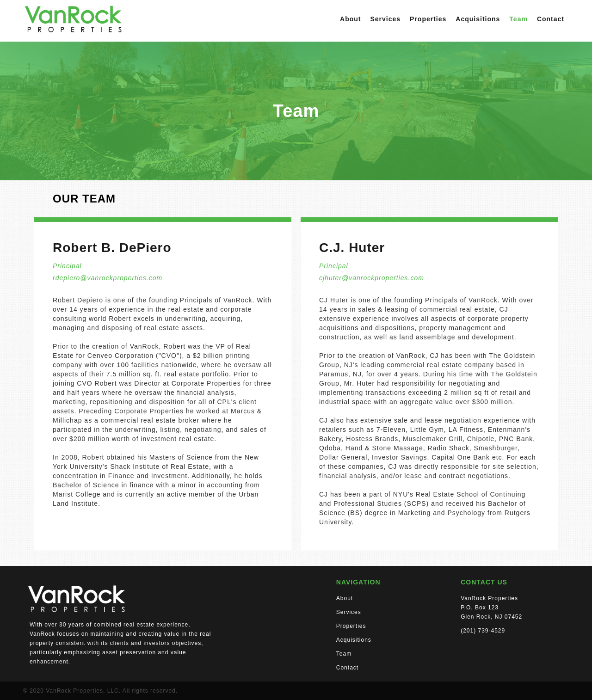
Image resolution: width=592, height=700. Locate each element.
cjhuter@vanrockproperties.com (372, 278)
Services (385, 19)
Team (518, 19)
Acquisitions (478, 19)
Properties (428, 19)
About (350, 19)
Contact (551, 19)
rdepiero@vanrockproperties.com (108, 278)
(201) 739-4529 (483, 631)
